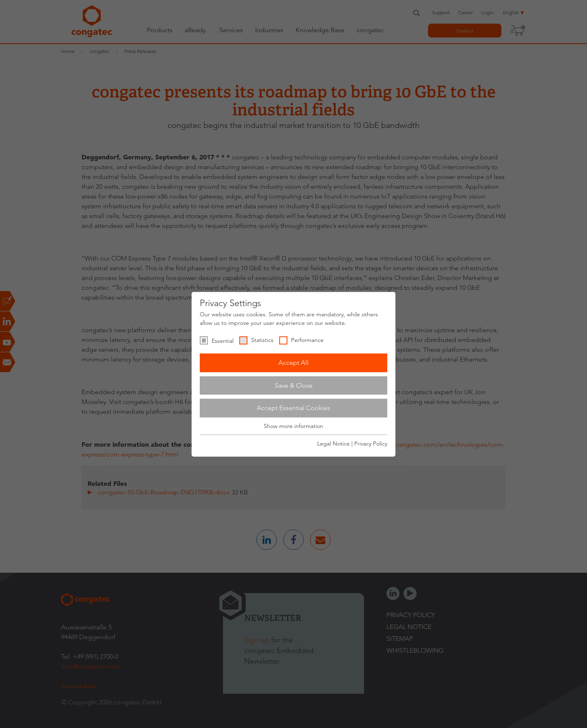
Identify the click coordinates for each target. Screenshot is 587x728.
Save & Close (294, 385)
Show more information (293, 426)
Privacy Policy (371, 443)
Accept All (293, 363)
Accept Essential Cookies (293, 408)
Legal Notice (333, 443)
